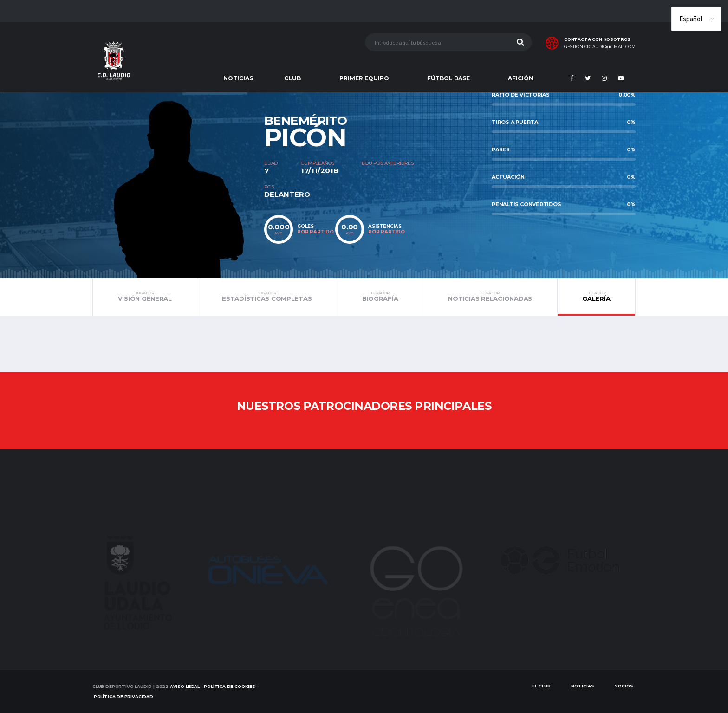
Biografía (380, 297)
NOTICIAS (238, 78)
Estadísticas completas (267, 297)
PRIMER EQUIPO (364, 78)
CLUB (292, 78)
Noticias (583, 686)
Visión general (145, 297)
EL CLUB (541, 686)
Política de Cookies (230, 686)
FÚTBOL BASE (448, 78)
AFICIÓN (521, 78)
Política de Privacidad (123, 697)
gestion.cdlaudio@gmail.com (600, 47)
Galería (596, 297)
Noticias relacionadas (490, 297)
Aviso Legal (185, 686)
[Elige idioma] (696, 19)
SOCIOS (624, 686)
